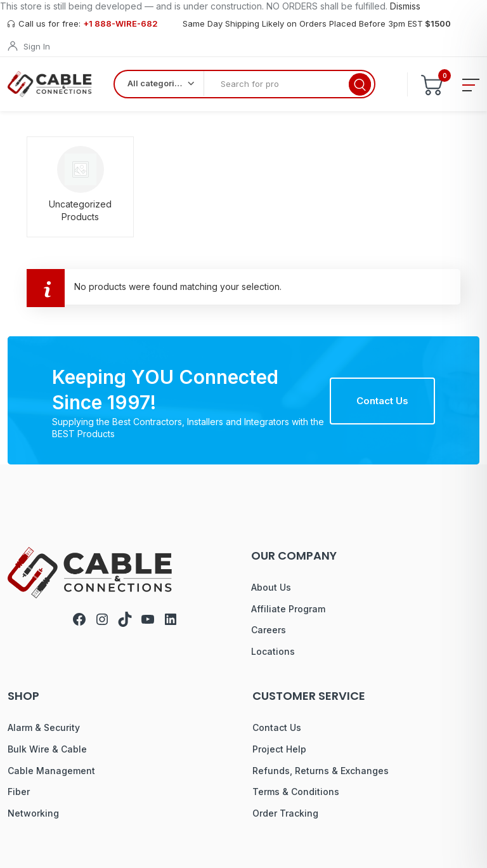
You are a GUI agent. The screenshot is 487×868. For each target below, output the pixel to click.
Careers (269, 630)
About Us (271, 587)
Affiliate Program (288, 609)
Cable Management (51, 771)
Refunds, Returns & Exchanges (321, 771)
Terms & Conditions (296, 792)
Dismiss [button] (405, 6)
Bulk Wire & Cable (47, 749)
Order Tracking (285, 813)
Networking (33, 813)
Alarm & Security (44, 727)
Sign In (37, 46)
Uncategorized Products (80, 210)
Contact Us (382, 401)
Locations (273, 651)
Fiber (19, 792)
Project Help (279, 749)
